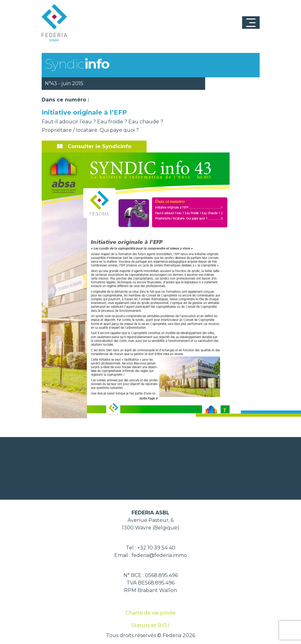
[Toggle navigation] (251, 23)
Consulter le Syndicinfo (94, 146)
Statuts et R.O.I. (151, 625)
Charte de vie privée (151, 613)
